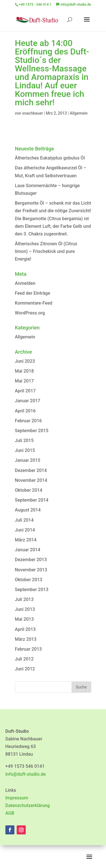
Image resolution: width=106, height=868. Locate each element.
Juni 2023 (25, 361)
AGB (10, 813)
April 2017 (25, 391)
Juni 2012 (25, 669)
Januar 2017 (28, 401)
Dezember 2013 (31, 560)
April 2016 (25, 411)
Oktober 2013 (29, 580)
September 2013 (32, 590)
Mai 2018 (24, 371)
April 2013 (25, 629)
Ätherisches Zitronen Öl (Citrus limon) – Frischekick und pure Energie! (46, 251)
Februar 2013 (28, 649)
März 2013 (26, 639)
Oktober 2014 (29, 490)
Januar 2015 (28, 460)
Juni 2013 (25, 609)
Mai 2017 (24, 381)
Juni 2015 (25, 450)
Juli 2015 (24, 440)
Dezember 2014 (31, 470)
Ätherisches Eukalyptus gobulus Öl (50, 158)
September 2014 (32, 500)
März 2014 (26, 540)
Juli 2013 (24, 599)
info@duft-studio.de (26, 774)
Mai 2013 (24, 619)
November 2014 (31, 480)
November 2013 (31, 570)
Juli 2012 (24, 659)
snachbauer (33, 113)
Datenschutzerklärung (28, 805)
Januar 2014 (28, 550)
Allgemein (79, 113)
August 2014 (28, 510)
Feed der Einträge (33, 293)
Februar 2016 (28, 421)
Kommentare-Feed (34, 303)
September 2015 (32, 431)
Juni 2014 (25, 530)
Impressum (17, 798)
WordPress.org (30, 313)
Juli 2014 (24, 520)
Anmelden (25, 283)
